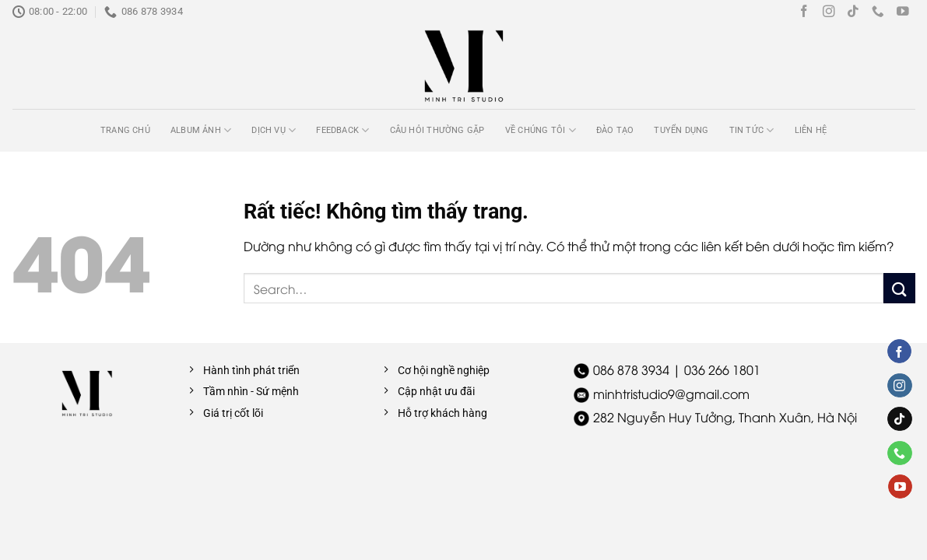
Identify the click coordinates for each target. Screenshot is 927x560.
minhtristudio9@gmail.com (671, 394)
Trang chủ (125, 130)
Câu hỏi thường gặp (437, 130)
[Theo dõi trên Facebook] (804, 12)
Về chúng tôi (541, 130)
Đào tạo (615, 130)
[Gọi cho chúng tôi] (878, 12)
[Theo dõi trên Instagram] (829, 12)
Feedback (342, 130)
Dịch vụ (274, 130)
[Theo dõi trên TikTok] (853, 12)
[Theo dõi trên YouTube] (903, 12)
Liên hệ (811, 130)
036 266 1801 (722, 369)
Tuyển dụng (681, 130)
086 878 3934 (631, 369)
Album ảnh (201, 130)
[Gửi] (899, 288)
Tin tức (752, 130)
